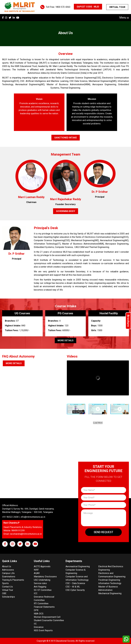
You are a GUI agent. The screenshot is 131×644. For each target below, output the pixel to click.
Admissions (8, 570)
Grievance (39, 627)
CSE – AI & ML (73, 587)
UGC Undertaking (42, 580)
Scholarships (8, 597)
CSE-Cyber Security (75, 590)
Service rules (40, 583)
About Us (7, 566)
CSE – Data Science (75, 583)
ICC (36, 593)
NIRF (36, 570)
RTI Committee (41, 604)
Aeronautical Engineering (78, 566)
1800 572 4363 (63, 7)
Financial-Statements (44, 607)
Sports (5, 583)
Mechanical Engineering (110, 593)
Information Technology (110, 583)
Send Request (103, 532)
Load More (98, 423)
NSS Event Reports (43, 630)
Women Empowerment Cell (47, 617)
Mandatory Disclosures (45, 577)
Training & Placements (13, 580)
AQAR (37, 573)
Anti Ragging (40, 587)
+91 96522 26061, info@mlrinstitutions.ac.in (24, 517)
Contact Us (7, 587)
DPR (36, 610)
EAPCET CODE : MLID (88, 7)
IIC (35, 624)
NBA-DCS (39, 614)
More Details (65, 340)
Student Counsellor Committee (49, 620)
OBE (4, 593)
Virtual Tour (117, 7)
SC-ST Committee (43, 590)
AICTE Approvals (42, 566)
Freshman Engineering (109, 580)
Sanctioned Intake (66, 138)
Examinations (9, 577)
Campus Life (8, 573)
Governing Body (66, 211)
